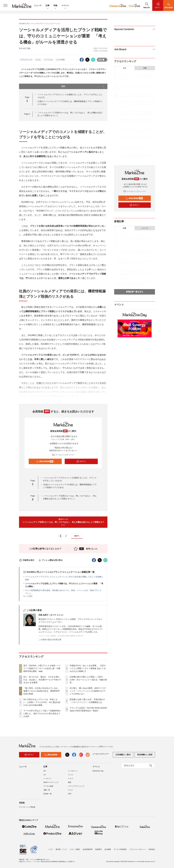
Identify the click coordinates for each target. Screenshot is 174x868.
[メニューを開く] (5, 5)
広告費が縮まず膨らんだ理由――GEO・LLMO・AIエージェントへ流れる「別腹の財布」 (88, 680)
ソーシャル (48, 60)
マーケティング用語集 (27, 807)
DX (45, 771)
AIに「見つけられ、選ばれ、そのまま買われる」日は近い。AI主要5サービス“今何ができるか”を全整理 (42, 680)
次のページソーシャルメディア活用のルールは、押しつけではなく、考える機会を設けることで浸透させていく (63, 522)
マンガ (70, 775)
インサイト (48, 779)
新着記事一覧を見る (135, 292)
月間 (145, 68)
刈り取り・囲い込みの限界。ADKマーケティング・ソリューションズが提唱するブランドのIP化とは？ (88, 691)
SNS (70, 794)
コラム (38, 60)
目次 (83, 86)
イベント (65, 6)
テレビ (70, 790)
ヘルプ (50, 849)
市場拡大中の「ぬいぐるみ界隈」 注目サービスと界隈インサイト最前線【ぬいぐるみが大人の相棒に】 (88, 668)
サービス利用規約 (120, 849)
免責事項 (98, 849)
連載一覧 (47, 790)
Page (27, 114)
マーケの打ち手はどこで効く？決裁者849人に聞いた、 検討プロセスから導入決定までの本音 (42, 714)
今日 (125, 68)
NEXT (78, 536)
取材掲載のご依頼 (145, 755)
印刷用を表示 (27, 560)
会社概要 (108, 849)
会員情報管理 (88, 849)
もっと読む (28, 596)
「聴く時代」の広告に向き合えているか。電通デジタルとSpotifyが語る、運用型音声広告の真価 (42, 691)
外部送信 (152, 849)
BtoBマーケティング (51, 782)
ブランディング (26, 60)
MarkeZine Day (98, 771)
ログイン (81, 461)
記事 (48, 6)
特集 (55, 6)
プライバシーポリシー (138, 849)
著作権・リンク (61, 849)
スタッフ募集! (75, 849)
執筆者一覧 (48, 794)
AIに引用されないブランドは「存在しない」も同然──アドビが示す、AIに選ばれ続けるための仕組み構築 (42, 702)
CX (45, 775)
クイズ (70, 779)
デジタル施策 (48, 786)
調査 (70, 782)
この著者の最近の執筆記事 (50, 640)
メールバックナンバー (63, 455)
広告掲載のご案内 (123, 755)
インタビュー (73, 771)
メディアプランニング (76, 786)
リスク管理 (60, 60)
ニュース (38, 5)
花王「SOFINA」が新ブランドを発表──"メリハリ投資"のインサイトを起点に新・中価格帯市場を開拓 (42, 668)
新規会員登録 (45, 461)
